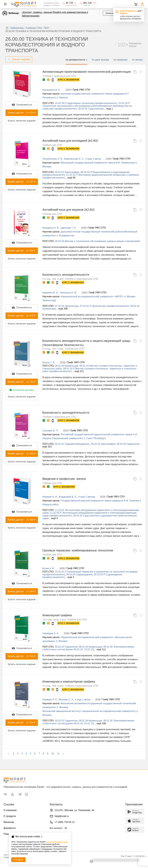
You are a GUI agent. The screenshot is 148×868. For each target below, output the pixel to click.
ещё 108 (101, 723)
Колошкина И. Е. (51, 90)
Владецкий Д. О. (68, 497)
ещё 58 (71, 178)
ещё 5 (55, 518)
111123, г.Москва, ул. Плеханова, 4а (74, 810)
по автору (137, 60)
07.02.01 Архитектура (67, 306)
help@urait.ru (62, 816)
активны (47, 5)
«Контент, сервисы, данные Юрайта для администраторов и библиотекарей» (55, 14)
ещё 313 (47, 447)
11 (58, 754)
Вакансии (9, 822)
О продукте (10, 816)
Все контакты (58, 828)
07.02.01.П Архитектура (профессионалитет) (104, 306)
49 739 (69, 3)
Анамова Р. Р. (50, 700)
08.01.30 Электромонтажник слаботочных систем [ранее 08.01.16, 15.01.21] (88, 648)
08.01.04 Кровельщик (66, 366)
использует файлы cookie (57, 842)
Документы (10, 828)
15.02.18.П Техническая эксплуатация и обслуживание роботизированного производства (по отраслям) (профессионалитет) (87, 106)
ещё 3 (71, 577)
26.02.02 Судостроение (91, 109)
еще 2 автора (88, 497)
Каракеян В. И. (51, 293)
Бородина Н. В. (51, 228)
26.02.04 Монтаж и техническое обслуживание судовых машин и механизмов (97, 241)
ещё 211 (79, 371)
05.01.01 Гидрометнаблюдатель (72, 444)
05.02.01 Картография (67, 172)
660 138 (87, 3)
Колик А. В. (48, 568)
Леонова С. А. (66, 700)
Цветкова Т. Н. (68, 228)
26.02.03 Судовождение (79, 574)
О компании (10, 810)
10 (53, 754)
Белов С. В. (49, 362)
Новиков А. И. (50, 497)
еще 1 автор (94, 159)
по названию (120, 60)
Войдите (124, 13)
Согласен (18, 860)
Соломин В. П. (50, 431)
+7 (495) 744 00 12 (65, 822)
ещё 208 (63, 309)
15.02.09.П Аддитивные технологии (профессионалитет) (86, 103)
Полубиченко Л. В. (53, 159)
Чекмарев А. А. (51, 633)
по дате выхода (100, 60)
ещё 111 (101, 649)
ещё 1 (110, 109)
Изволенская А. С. (74, 159)
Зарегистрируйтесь (129, 11)
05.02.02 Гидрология (128, 444)
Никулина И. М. (68, 293)
